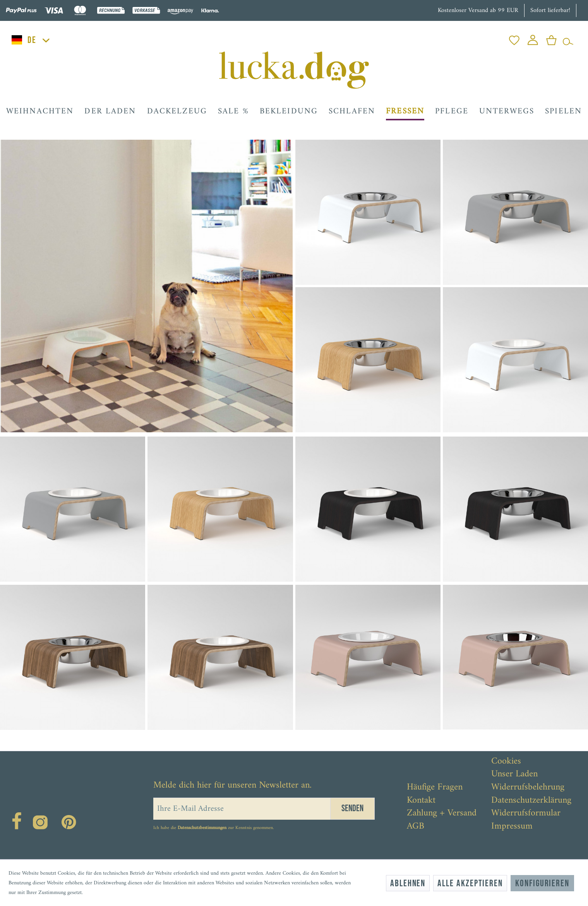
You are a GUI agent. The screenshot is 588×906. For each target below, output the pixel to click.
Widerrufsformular (526, 814)
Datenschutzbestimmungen (202, 828)
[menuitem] (514, 38)
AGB (416, 827)
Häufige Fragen (435, 788)
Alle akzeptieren (470, 883)
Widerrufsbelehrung (528, 788)
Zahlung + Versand (442, 814)
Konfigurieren (542, 883)
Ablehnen (408, 883)
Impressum (512, 827)
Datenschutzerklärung (531, 801)
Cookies (506, 762)
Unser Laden (514, 774)
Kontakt (421, 801)
